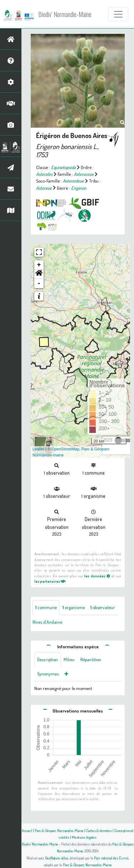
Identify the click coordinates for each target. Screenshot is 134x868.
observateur (103, 607)
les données (97, 576)
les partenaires (50, 581)
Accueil (27, 830)
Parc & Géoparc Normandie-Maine (59, 830)
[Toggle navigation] (118, 14)
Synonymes (48, 674)
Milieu (69, 659)
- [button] (39, 284)
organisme (74, 607)
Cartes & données (99, 830)
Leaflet (38, 449)
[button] (39, 274)
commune (46, 607)
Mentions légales (84, 837)
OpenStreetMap (65, 449)
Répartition (91, 659)
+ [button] (39, 265)
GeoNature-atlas (57, 858)
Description (48, 659)
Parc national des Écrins (111, 858)
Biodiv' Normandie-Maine (65, 14)
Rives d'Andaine (47, 622)
